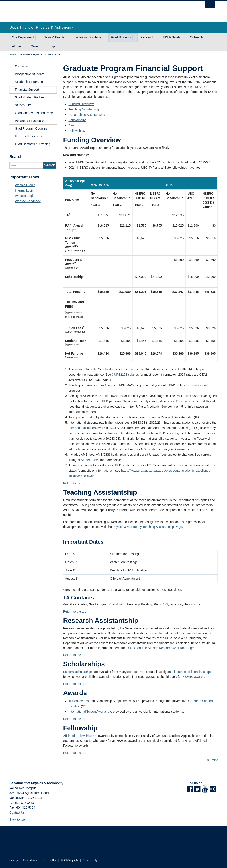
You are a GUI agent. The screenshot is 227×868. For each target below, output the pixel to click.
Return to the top (75, 483)
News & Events (54, 37)
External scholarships (78, 672)
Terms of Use (49, 860)
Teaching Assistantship (84, 109)
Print (214, 760)
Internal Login (24, 190)
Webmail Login (25, 185)
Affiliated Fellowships (78, 736)
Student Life (23, 105)
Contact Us (17, 812)
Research (147, 37)
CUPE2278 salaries (125, 375)
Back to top (19, 820)
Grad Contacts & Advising (33, 144)
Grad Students (121, 37)
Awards (74, 125)
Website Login (25, 196)
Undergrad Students (88, 37)
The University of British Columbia (20, 11)
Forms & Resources (29, 136)
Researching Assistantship (87, 115)
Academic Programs (29, 82)
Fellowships (77, 131)
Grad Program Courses (31, 128)
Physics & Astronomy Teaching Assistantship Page (147, 527)
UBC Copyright (70, 860)
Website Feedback (28, 201)
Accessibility (90, 860)
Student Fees (90, 460)
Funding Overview (81, 104)
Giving (35, 46)
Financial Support (27, 90)
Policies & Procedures (30, 121)
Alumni (17, 46)
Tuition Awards (79, 701)
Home (13, 54)
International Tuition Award (87, 428)
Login (53, 46)
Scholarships (78, 120)
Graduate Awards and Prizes (35, 113)
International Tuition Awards (88, 712)
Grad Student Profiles (30, 97)
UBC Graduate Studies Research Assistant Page (160, 648)
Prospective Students (29, 74)
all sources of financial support (193, 672)
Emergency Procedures (23, 860)
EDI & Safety (172, 37)
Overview (21, 66)
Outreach (196, 37)
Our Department (23, 37)
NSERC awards (193, 677)
